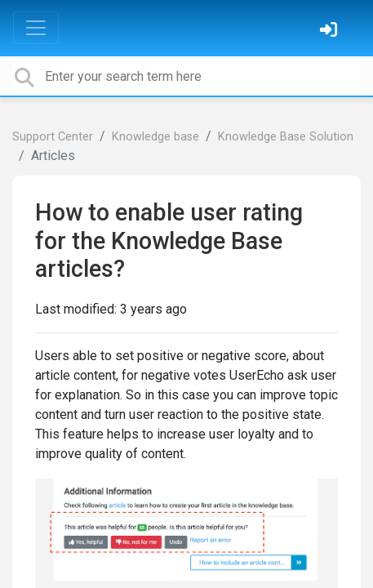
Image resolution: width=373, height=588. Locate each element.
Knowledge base (155, 137)
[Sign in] (331, 31)
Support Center (53, 137)
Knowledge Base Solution (286, 137)
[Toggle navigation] (36, 28)
